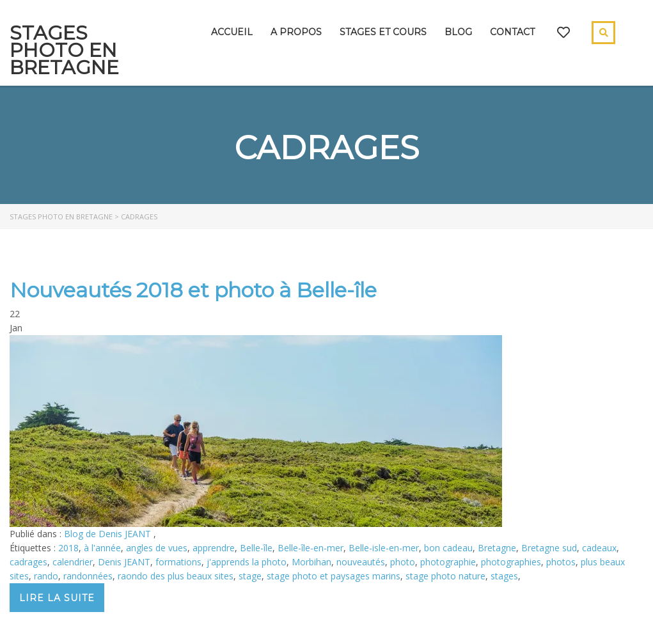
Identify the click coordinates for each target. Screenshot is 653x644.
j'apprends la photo (247, 562)
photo (403, 562)
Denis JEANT (124, 562)
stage (250, 576)
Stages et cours (383, 32)
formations (178, 562)
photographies (511, 562)
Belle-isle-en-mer (384, 548)
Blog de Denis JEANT (109, 534)
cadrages (28, 562)
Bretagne (497, 548)
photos (561, 562)
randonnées (88, 576)
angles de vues (157, 548)
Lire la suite (57, 598)
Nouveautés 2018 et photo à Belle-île (193, 290)
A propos (296, 32)
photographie (448, 562)
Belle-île (256, 548)
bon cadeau (448, 548)
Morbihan (311, 562)
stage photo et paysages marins (334, 576)
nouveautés (361, 562)
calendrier (73, 562)
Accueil (232, 32)
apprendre (214, 548)
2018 (68, 548)
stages (504, 576)
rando (46, 576)
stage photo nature (445, 576)
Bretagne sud (549, 548)
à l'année (102, 548)
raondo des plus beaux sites (176, 576)
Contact (512, 32)
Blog (458, 32)
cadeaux (599, 548)
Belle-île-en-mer (311, 548)
